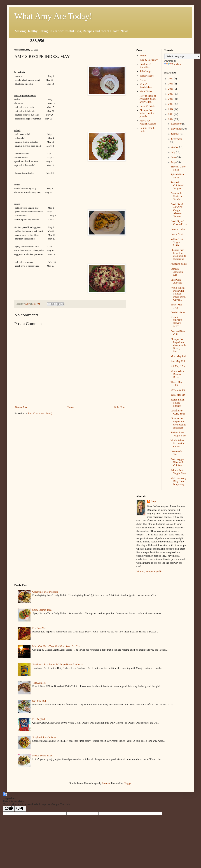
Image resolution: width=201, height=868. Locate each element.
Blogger (128, 783)
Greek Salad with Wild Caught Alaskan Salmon (177, 210)
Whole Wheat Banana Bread (177, 374)
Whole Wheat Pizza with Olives (177, 444)
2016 (171, 99)
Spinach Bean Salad (177, 176)
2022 (171, 79)
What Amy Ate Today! (53, 16)
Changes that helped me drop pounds (147, 113)
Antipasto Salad (178, 264)
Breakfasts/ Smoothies (145, 66)
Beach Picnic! (177, 234)
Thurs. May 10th (176, 384)
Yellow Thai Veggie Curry (177, 242)
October (176, 134)
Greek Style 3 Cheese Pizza (178, 223)
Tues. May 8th (178, 395)
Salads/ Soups (147, 76)
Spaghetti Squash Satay (44, 737)
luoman (106, 783)
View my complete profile (150, 571)
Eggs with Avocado (176, 281)
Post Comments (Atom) (40, 414)
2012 (171, 119)
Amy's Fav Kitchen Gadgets (148, 122)
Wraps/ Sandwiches (146, 86)
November (177, 129)
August (175, 147)
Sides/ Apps (146, 71)
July (174, 152)
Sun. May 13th (178, 361)
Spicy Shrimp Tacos (42, 610)
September (177, 139)
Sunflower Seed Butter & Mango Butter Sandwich (58, 665)
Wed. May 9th (178, 390)
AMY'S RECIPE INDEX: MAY (176, 322)
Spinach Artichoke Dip (177, 272)
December (177, 124)
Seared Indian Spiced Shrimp (177, 403)
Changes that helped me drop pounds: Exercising (178, 255)
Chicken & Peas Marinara (45, 592)
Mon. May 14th (178, 356)
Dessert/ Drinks (148, 106)
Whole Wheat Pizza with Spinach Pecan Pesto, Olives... (178, 294)
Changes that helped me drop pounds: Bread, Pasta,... (178, 345)
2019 (171, 84)
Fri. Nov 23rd (39, 628)
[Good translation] (9, 809)
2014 (171, 109)
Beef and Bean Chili (178, 333)
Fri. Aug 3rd (38, 719)
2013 (171, 114)
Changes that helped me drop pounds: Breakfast (178, 423)
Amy (153, 502)
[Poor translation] (20, 809)
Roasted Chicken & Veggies (177, 186)
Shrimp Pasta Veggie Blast (178, 434)
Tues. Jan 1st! (39, 683)
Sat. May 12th (178, 366)
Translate (173, 64)
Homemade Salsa (176, 453)
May (174, 162)
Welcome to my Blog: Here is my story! (178, 481)
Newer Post (21, 407)
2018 (171, 89)
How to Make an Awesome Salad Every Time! (148, 99)
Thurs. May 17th (176, 306)
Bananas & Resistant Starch (176, 196)
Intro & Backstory (149, 60)
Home (71, 407)
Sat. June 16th (39, 701)
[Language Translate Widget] (182, 56)
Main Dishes (146, 92)
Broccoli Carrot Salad (178, 168)
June (174, 157)
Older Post (120, 407)
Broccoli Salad (178, 229)
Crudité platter (178, 313)
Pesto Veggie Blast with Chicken (177, 462)
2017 (171, 94)
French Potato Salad (42, 756)
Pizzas (143, 80)
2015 (171, 104)
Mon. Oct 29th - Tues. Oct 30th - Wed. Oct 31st (56, 646)
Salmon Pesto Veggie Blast (178, 472)
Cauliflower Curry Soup (178, 412)
